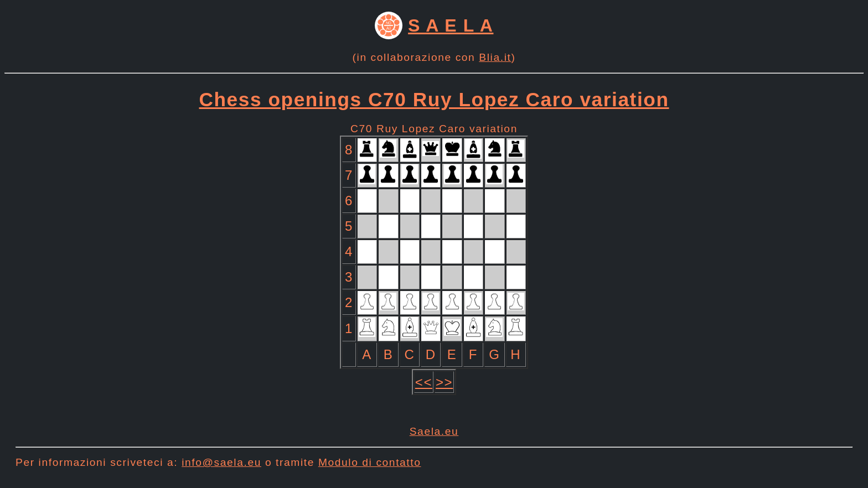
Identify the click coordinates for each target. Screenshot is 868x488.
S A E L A (451, 25)
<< (424, 382)
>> (444, 382)
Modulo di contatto (370, 462)
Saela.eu (434, 431)
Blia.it (495, 57)
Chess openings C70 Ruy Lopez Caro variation (434, 99)
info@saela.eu (221, 462)
